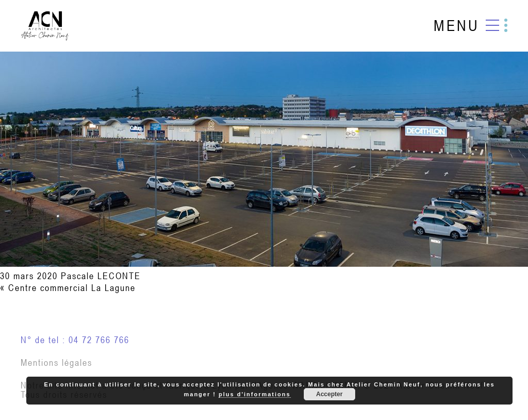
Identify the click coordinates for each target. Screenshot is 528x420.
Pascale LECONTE (101, 276)
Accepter (329, 394)
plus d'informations (255, 394)
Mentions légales (56, 362)
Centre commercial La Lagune (72, 288)
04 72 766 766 (99, 340)
